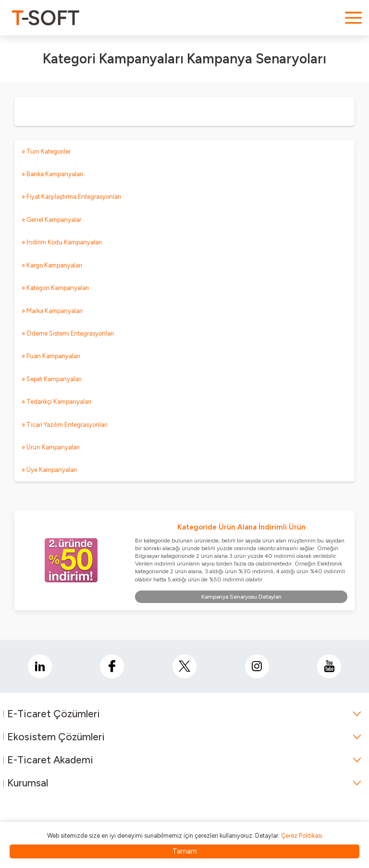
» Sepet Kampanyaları (52, 379)
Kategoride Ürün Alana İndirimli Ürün (241, 527)
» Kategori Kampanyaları (55, 288)
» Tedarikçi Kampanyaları (56, 402)
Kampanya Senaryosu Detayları (241, 597)
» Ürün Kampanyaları (51, 447)
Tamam (185, 851)
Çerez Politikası (302, 836)
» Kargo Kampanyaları (52, 265)
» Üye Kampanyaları (49, 470)
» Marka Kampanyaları (52, 311)
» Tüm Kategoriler (46, 151)
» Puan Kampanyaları (51, 356)
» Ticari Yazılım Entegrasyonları (65, 425)
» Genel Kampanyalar (51, 220)
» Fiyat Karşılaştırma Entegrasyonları (71, 197)
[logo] (46, 18)
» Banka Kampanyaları (52, 174)
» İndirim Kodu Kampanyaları (62, 242)
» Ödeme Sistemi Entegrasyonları (68, 333)
